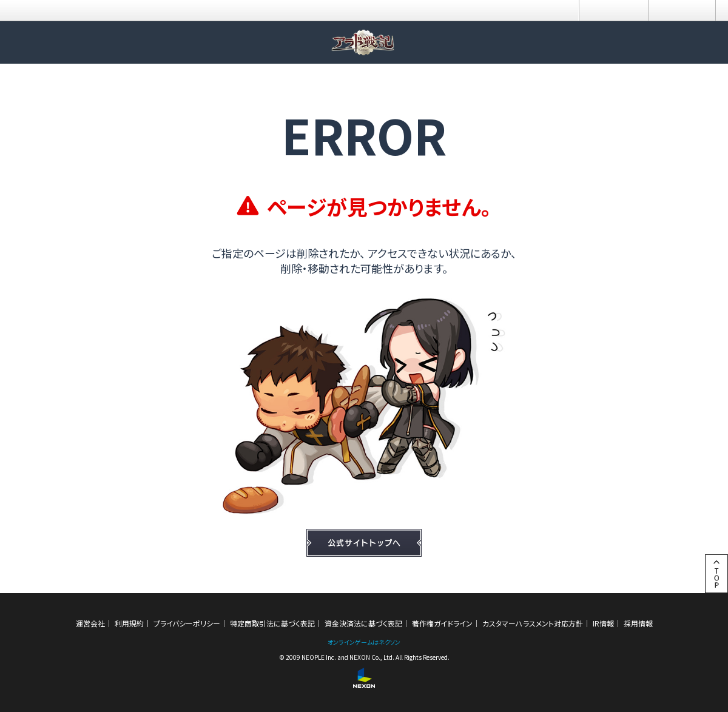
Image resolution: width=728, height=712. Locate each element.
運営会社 (90, 623)
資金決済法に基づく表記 (363, 623)
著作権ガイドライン (442, 623)
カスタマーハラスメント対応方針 (533, 623)
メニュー (682, 10)
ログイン (614, 10)
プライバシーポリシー (187, 623)
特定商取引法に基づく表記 (272, 623)
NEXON (35, 11)
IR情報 (603, 623)
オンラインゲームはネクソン (364, 642)
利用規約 (129, 623)
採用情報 (638, 623)
